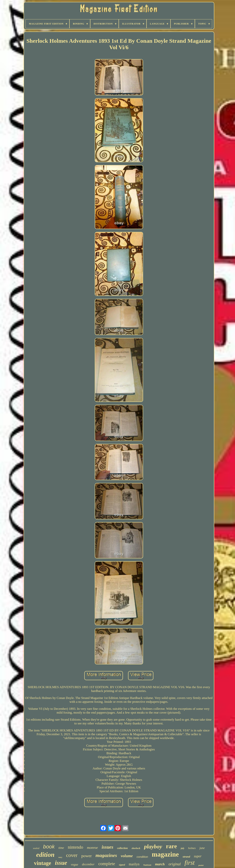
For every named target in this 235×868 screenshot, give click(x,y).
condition (142, 857)
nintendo (75, 847)
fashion (147, 865)
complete (107, 864)
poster (201, 865)
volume (127, 856)
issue (61, 863)
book (49, 847)
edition (45, 855)
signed (122, 865)
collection (122, 848)
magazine (165, 854)
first (190, 863)
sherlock (136, 848)
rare (171, 846)
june (202, 848)
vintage (42, 863)
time (61, 848)
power (86, 856)
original (174, 864)
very (60, 857)
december (88, 864)
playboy (153, 846)
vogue (74, 864)
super (198, 856)
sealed (36, 848)
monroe (92, 848)
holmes (192, 848)
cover (72, 855)
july (183, 848)
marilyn (134, 864)
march (160, 864)
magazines (106, 855)
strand (186, 857)
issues (107, 847)
